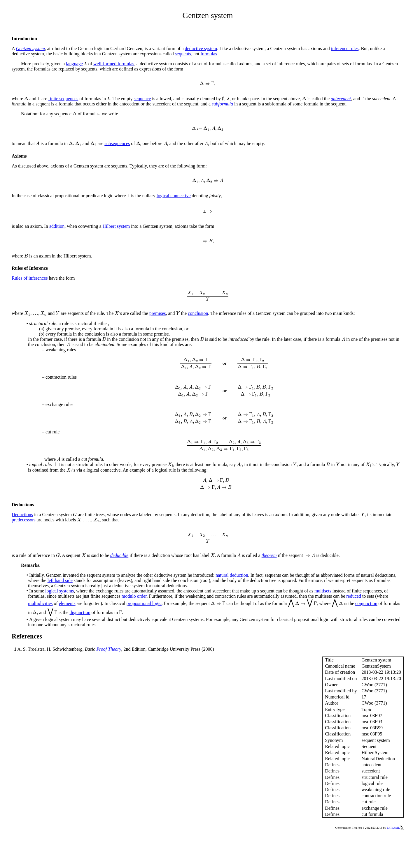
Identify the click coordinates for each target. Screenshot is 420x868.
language (74, 64)
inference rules (345, 48)
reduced (354, 596)
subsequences (117, 143)
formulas (209, 54)
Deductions (22, 515)
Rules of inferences (30, 278)
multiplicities (40, 603)
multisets (323, 591)
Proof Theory (109, 649)
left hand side (60, 580)
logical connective (174, 196)
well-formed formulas (114, 64)
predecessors (24, 520)
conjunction (366, 603)
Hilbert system (116, 226)
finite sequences (63, 99)
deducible (119, 555)
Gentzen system (30, 48)
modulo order (134, 596)
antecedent (341, 99)
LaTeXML (395, 828)
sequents (183, 54)
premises (158, 313)
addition (57, 226)
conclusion (198, 313)
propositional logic (144, 603)
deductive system (201, 48)
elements (67, 603)
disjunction (80, 612)
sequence (142, 99)
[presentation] (86, 64)
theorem (269, 555)
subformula (222, 104)
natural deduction (232, 575)
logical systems (60, 591)
